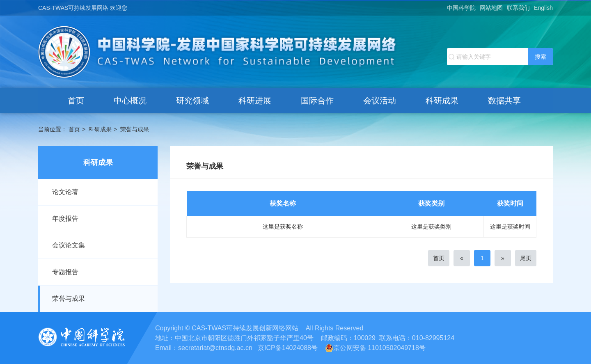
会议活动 (380, 101)
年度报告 (65, 219)
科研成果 (442, 101)
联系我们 (518, 8)
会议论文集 (69, 245)
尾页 (526, 258)
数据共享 (504, 101)
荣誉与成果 (135, 129)
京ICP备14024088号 (288, 348)
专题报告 (65, 272)
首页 (76, 101)
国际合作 (317, 101)
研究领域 (192, 101)
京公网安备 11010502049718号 (375, 348)
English (543, 8)
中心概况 (130, 101)
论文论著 (65, 192)
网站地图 (491, 8)
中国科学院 (461, 8)
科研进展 (255, 101)
